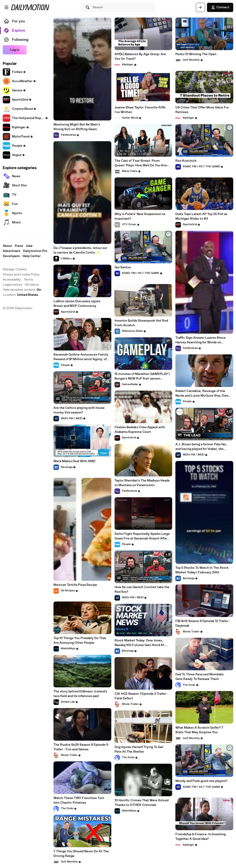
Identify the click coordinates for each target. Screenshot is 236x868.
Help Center (32, 256)
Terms (28, 280)
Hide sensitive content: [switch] (22, 290)
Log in (15, 50)
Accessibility (12, 280)
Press (19, 246)
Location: (20, 295)
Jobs (29, 246)
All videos (32, 285)
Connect (220, 7)
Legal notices (12, 285)
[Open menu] (6, 7)
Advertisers (12, 251)
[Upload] (201, 7)
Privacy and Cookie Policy (21, 275)
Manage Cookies (15, 269)
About (7, 246)
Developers (11, 256)
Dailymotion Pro (35, 251)
